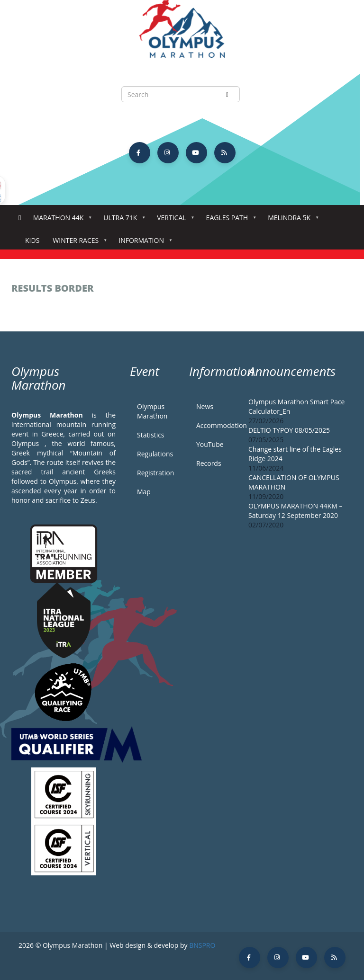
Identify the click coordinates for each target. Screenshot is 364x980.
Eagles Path (229, 220)
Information (143, 243)
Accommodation (215, 425)
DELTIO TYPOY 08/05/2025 (289, 430)
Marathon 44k (60, 220)
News (205, 406)
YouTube (210, 444)
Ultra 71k (122, 220)
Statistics (151, 435)
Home (20, 218)
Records (209, 463)
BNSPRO (202, 945)
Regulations (155, 454)
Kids (32, 240)
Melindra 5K (291, 220)
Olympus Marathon (152, 411)
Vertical (173, 220)
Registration (155, 473)
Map (144, 492)
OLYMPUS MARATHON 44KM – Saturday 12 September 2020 (295, 511)
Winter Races (77, 243)
